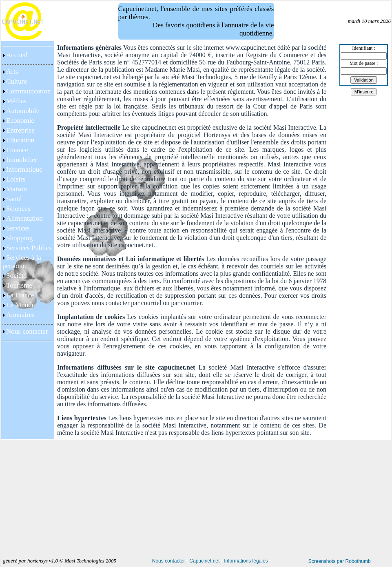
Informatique (24, 169)
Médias (16, 101)
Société (16, 276)
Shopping (19, 238)
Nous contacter (27, 331)
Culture (17, 81)
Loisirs (16, 179)
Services (18, 228)
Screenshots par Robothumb (340, 561)
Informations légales (246, 561)
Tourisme (19, 285)
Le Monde (20, 305)
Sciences (18, 209)
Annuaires (20, 315)
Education (20, 140)
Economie (20, 121)
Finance (17, 150)
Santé (14, 199)
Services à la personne (22, 262)
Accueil (17, 55)
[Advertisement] (28, 411)
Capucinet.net (204, 561)
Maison (17, 189)
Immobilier (22, 160)
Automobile (23, 111)
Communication (29, 91)
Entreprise (20, 130)
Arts (12, 72)
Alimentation (24, 218)
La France (20, 295)
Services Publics (29, 248)
